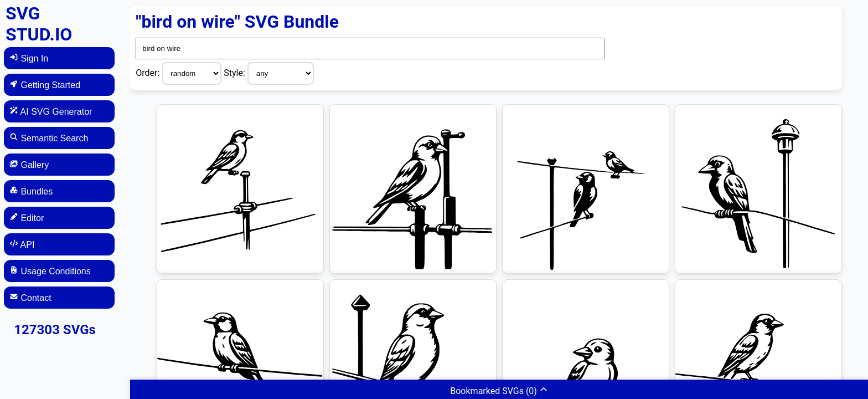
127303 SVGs (55, 330)
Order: (149, 73)
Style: (236, 73)
